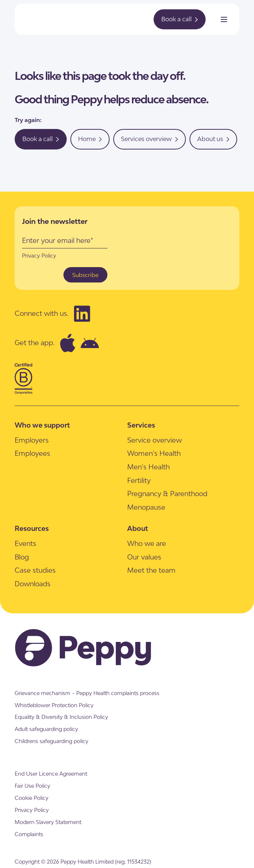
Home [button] (90, 139)
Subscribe (85, 275)
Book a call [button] (180, 19)
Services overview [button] (150, 139)
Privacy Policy (39, 256)
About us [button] (213, 139)
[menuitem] (32, 440)
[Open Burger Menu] (224, 19)
